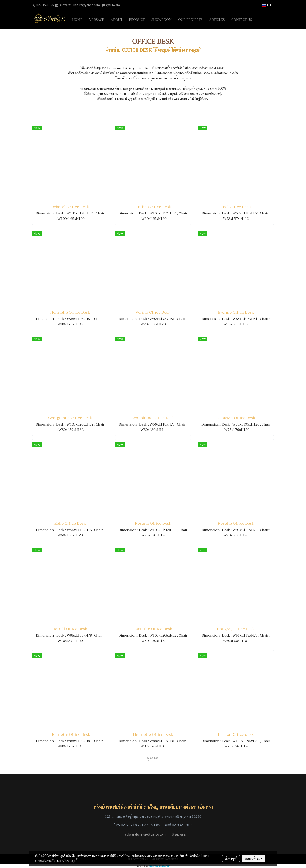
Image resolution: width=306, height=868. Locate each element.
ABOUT (117, 20)
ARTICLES (217, 20)
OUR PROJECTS (190, 20)
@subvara (113, 5)
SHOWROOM (161, 20)
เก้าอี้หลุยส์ (186, 89)
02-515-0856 (45, 5)
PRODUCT (137, 20)
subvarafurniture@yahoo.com (80, 5)
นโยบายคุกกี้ (70, 861)
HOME (77, 20)
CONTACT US (242, 20)
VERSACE (97, 20)
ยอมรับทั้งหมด (254, 858)
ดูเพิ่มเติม (153, 758)
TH (266, 5)
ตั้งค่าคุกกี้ (231, 858)
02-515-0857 (152, 825)
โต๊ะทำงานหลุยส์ (186, 50)
